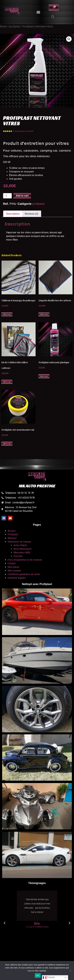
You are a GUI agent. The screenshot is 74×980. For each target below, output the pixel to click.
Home (4, 26)
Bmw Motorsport (23, 549)
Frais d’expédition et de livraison (25, 560)
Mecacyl (12, 538)
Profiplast (13, 534)
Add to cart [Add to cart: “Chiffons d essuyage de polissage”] (7, 314)
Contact (12, 563)
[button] (38, 12)
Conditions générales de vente (24, 574)
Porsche (18, 556)
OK (38, 976)
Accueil (11, 531)
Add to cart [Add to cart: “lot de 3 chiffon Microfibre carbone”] (7, 382)
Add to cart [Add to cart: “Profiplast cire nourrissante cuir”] (7, 444)
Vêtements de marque (19, 542)
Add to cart (22, 196)
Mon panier (13, 567)
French (49, 978)
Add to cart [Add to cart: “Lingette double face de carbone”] (44, 314)
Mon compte (14, 571)
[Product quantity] (7, 196)
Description (13, 214)
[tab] (13, 214)
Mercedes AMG (22, 553)
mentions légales (17, 578)
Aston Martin (20, 545)
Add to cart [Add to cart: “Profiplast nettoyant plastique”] (44, 376)
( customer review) (23, 131)
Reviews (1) (31, 214)
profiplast (15, 26)
